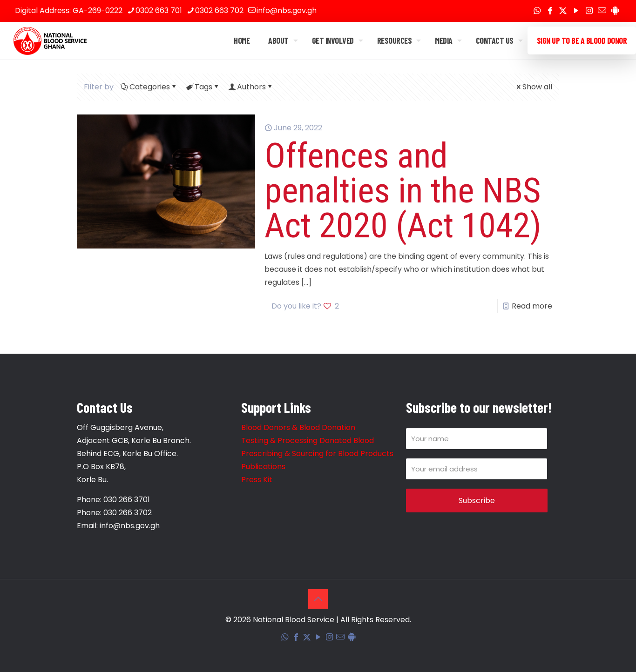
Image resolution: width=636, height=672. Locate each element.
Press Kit (257, 480)
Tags (203, 87)
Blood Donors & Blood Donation (298, 427)
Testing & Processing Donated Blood (308, 440)
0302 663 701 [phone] (159, 10)
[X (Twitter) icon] (563, 11)
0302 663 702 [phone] (219, 10)
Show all (534, 87)
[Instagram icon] (589, 11)
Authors (251, 87)
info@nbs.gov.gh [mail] (287, 10)
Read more (532, 306)
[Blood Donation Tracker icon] (615, 11)
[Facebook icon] (550, 11)
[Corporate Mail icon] (602, 11)
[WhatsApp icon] (537, 11)
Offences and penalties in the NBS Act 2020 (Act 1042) (403, 190)
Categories (149, 87)
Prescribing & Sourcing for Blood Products (317, 454)
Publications (263, 467)
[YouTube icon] (576, 11)
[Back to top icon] (318, 599)
